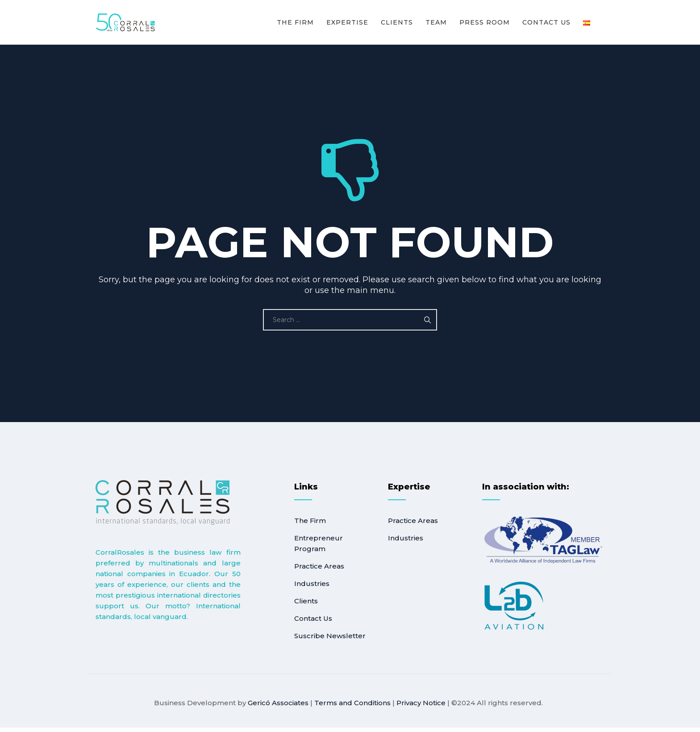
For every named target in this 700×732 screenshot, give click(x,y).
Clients (397, 22)
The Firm (295, 22)
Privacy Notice (421, 703)
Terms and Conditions (352, 703)
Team (436, 22)
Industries (312, 584)
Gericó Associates (278, 703)
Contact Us (546, 22)
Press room (485, 22)
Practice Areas (319, 566)
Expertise (347, 22)
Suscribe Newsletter (330, 636)
